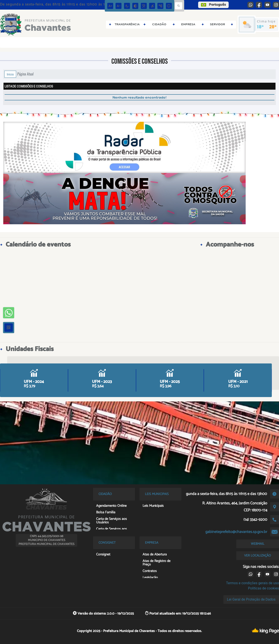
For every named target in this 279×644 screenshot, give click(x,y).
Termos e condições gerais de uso (253, 583)
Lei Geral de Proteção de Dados (251, 599)
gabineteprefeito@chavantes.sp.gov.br (236, 532)
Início (10, 74)
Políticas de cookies (264, 588)
